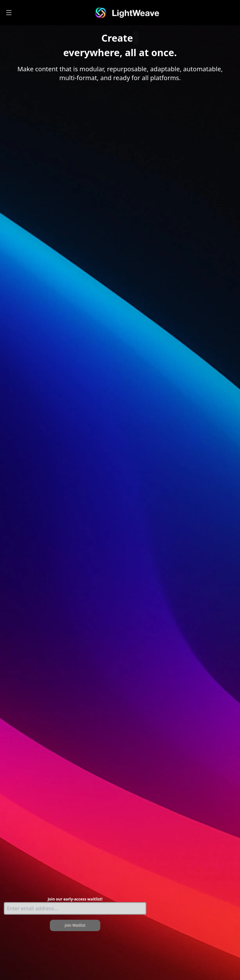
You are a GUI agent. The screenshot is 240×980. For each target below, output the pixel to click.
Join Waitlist (75, 925)
